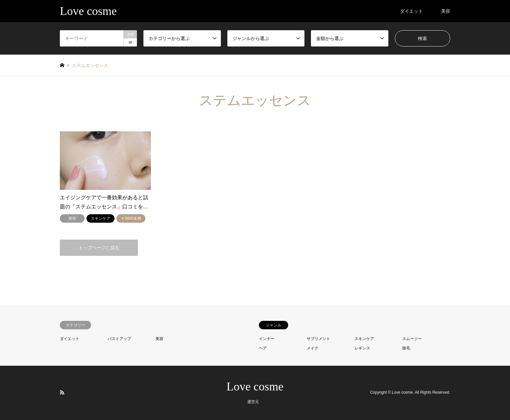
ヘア (263, 348)
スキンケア (364, 339)
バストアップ (119, 339)
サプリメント (318, 339)
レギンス (362, 348)
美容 (446, 11)
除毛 (406, 348)
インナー (267, 339)
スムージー (412, 339)
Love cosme (255, 387)
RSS (62, 392)
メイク (313, 348)
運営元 (253, 402)
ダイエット (411, 11)
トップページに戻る (99, 248)
